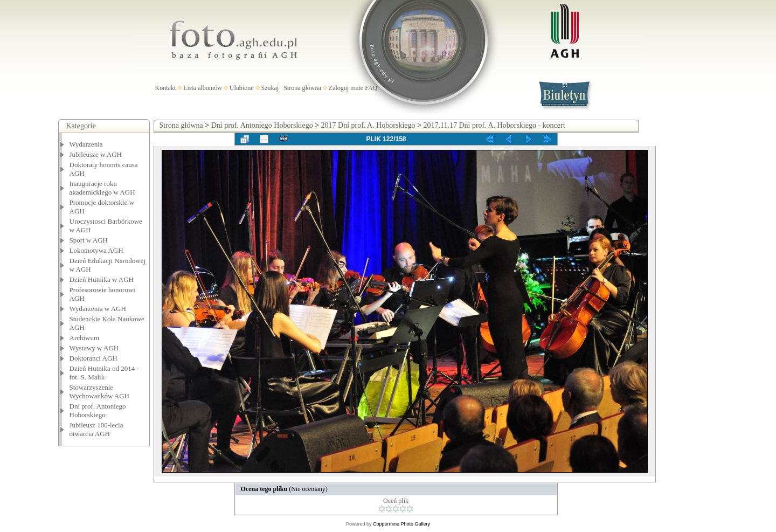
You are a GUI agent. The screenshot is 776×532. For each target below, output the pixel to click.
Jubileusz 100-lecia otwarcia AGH (96, 429)
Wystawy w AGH (94, 348)
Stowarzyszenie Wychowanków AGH (100, 392)
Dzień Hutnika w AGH (102, 279)
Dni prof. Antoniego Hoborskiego (98, 410)
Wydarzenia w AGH (98, 309)
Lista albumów (203, 88)
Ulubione (242, 88)
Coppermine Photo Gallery (401, 524)
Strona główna (302, 88)
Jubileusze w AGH (96, 154)
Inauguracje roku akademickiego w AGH (102, 188)
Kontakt (166, 88)
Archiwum (85, 338)
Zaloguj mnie (346, 88)
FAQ (371, 88)
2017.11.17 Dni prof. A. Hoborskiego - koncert (494, 125)
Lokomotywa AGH (96, 250)
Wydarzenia (86, 144)
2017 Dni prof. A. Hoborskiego (368, 125)
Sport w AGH (89, 240)
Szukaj (270, 88)
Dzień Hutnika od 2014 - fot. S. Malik (104, 373)
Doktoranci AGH (93, 358)
